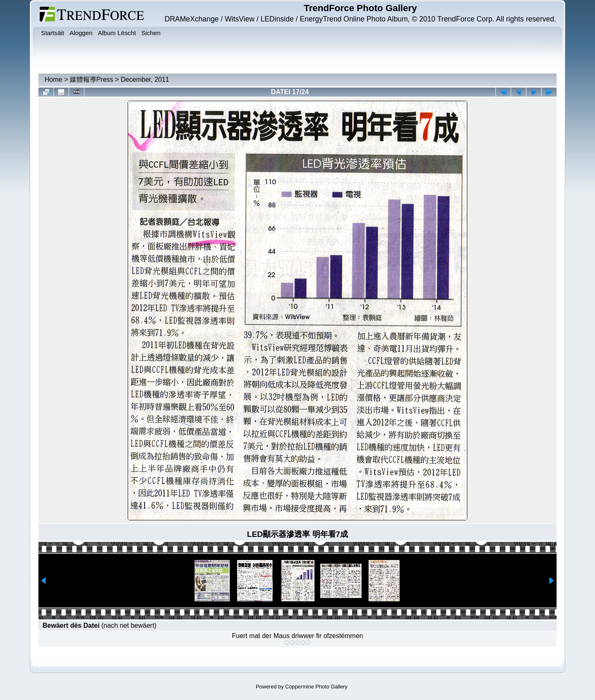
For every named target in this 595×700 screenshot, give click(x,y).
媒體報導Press (92, 79)
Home (54, 79)
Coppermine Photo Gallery (316, 687)
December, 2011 (145, 79)
